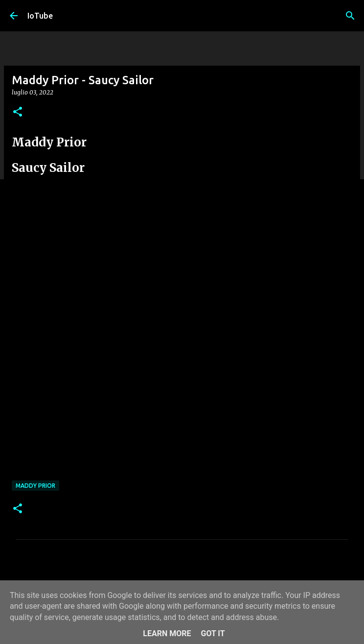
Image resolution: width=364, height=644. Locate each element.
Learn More (167, 633)
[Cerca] (350, 16)
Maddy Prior (35, 486)
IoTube (40, 16)
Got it (213, 633)
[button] (18, 112)
